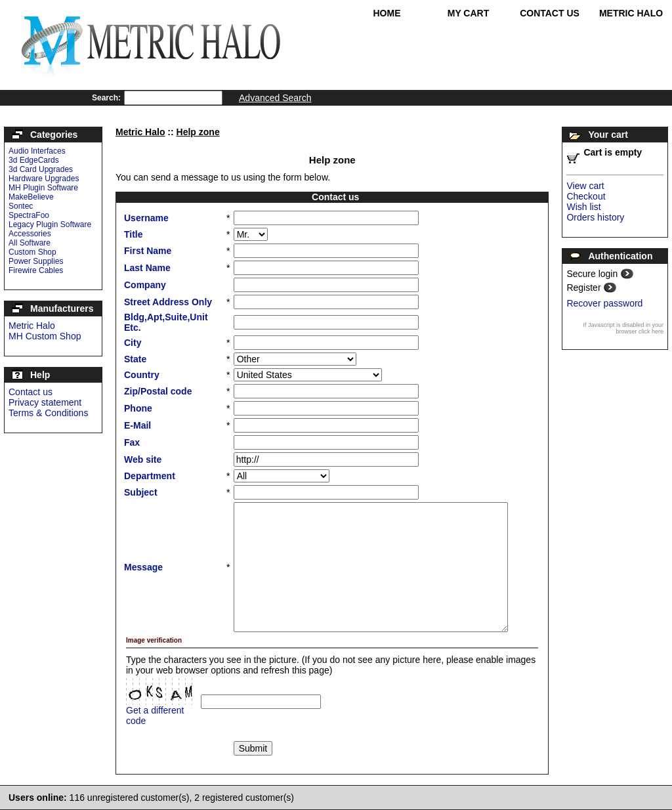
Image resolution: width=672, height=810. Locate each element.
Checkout (586, 196)
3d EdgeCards (34, 160)
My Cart (469, 13)
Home (387, 13)
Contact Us (550, 13)
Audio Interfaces (37, 151)
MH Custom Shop (45, 336)
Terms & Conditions (48, 413)
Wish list (583, 207)
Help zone (198, 132)
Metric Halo (631, 13)
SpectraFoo (29, 215)
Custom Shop (32, 252)
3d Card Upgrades (41, 169)
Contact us (31, 392)
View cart (585, 186)
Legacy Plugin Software (50, 224)
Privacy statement (45, 402)
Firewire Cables (36, 270)
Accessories (30, 234)
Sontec (21, 206)
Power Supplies (36, 261)
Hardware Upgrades (44, 179)
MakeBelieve (31, 197)
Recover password (604, 303)
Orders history (595, 217)
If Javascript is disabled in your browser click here (623, 328)
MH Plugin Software (43, 188)
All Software (30, 243)
